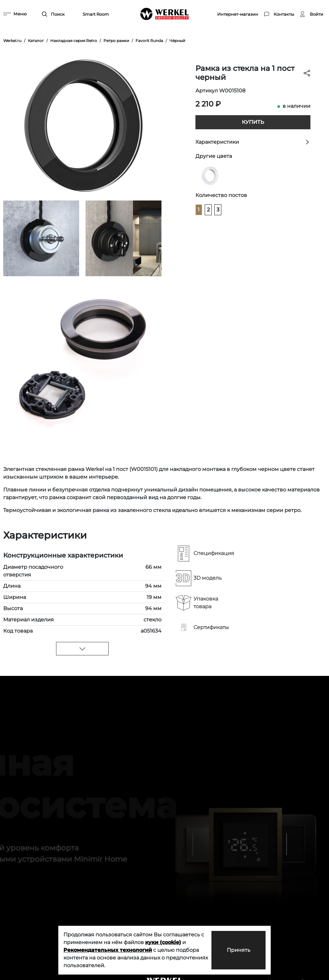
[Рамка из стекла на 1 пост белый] (210, 176)
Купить (253, 122)
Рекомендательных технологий (108, 950)
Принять (239, 950)
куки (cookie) (163, 942)
